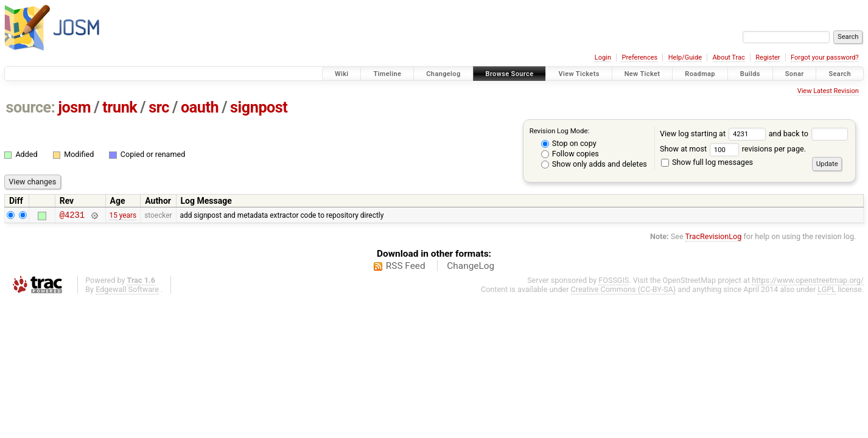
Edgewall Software (127, 291)
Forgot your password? (825, 57)
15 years (123, 216)
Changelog (443, 74)
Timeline (387, 74)
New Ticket (642, 74)
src (159, 107)
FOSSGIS (614, 282)
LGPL (827, 291)
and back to (809, 134)
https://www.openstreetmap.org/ (808, 282)
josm (74, 107)
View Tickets (579, 74)
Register (768, 57)
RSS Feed (406, 268)
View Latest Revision (828, 91)
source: (31, 107)
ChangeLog (471, 268)
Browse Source (510, 74)
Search (840, 74)
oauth (200, 107)
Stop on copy (569, 143)
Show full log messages (707, 162)
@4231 (72, 216)
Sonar (795, 74)
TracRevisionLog (714, 238)
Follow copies (570, 154)
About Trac (729, 57)
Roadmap (700, 74)
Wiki (342, 74)
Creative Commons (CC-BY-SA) (624, 291)
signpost (259, 107)
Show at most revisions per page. (733, 149)
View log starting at (714, 134)
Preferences (639, 57)
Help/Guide (685, 57)
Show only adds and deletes (594, 164)
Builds (750, 74)
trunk (120, 107)
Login (603, 57)
